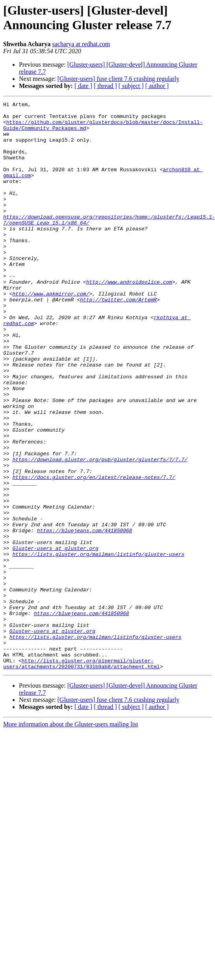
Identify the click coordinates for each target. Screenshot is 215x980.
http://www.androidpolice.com (129, 318)
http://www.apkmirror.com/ (51, 333)
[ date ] (83, 86)
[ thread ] (105, 86)
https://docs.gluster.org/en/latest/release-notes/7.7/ (94, 553)
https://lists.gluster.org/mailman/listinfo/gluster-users (98, 645)
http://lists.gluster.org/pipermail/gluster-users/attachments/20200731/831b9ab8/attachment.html (82, 776)
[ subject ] (131, 86)
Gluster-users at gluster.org (55, 638)
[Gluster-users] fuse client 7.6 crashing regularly (119, 79)
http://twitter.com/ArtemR (118, 340)
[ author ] (157, 86)
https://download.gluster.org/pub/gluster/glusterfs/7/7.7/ (100, 531)
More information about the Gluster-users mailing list (71, 838)
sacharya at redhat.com (81, 44)
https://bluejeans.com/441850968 (85, 617)
